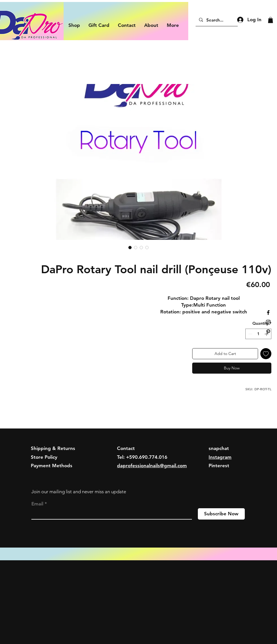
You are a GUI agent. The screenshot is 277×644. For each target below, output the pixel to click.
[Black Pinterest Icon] (268, 332)
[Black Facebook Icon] (268, 313)
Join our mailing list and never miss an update (79, 492)
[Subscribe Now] (221, 514)
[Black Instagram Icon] (268, 322)
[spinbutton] (258, 334)
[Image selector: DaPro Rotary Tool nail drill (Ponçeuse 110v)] (130, 247)
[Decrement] (250, 334)
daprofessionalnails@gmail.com (152, 466)
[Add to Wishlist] (266, 354)
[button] (270, 20)
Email (37, 504)
